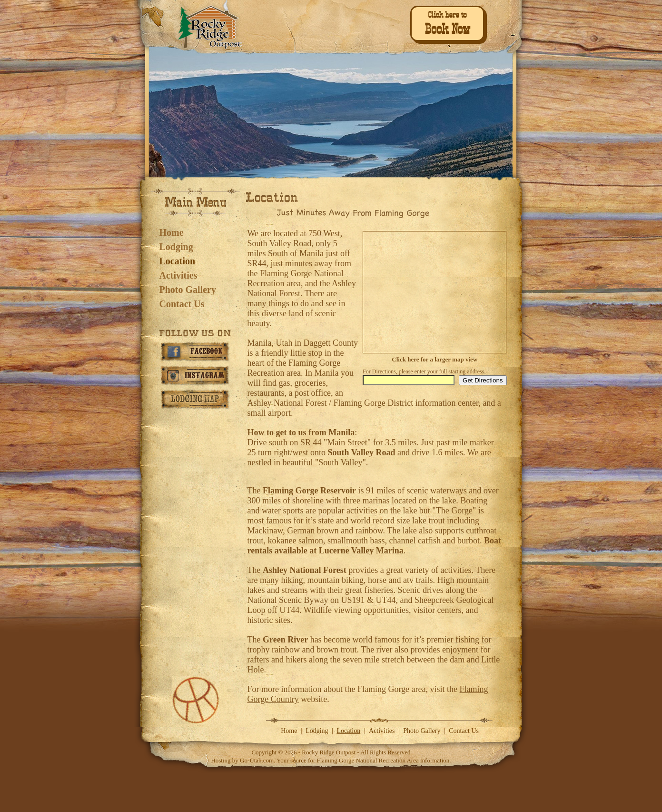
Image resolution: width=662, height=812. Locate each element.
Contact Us (182, 304)
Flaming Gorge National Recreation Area (367, 760)
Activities (178, 275)
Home (172, 232)
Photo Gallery (188, 290)
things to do (289, 303)
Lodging (176, 247)
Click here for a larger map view (435, 359)
